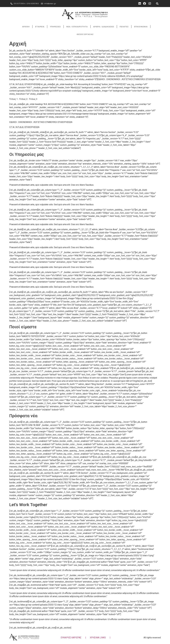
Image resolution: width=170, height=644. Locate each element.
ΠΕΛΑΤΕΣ (124, 27)
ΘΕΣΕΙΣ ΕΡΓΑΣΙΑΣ (85, 34)
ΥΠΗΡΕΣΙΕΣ (55, 27)
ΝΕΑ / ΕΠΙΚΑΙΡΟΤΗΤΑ (77, 27)
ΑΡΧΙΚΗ (26, 27)
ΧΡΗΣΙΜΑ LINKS (98, 638)
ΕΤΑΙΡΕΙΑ (40, 27)
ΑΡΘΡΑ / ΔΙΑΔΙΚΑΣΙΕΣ (104, 27)
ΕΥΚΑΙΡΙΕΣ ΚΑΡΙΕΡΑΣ (71, 638)
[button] (157, 4)
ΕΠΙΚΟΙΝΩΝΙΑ (141, 27)
